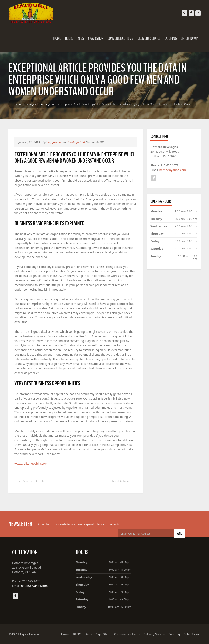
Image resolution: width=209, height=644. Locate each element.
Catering (171, 38)
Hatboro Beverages (25, 104)
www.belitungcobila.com (31, 464)
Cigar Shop (96, 38)
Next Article (122, 481)
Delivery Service (149, 38)
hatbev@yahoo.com (173, 170)
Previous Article (32, 481)
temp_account (55, 142)
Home (57, 38)
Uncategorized (48, 104)
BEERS (69, 38)
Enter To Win (190, 38)
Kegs (81, 38)
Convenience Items (120, 38)
